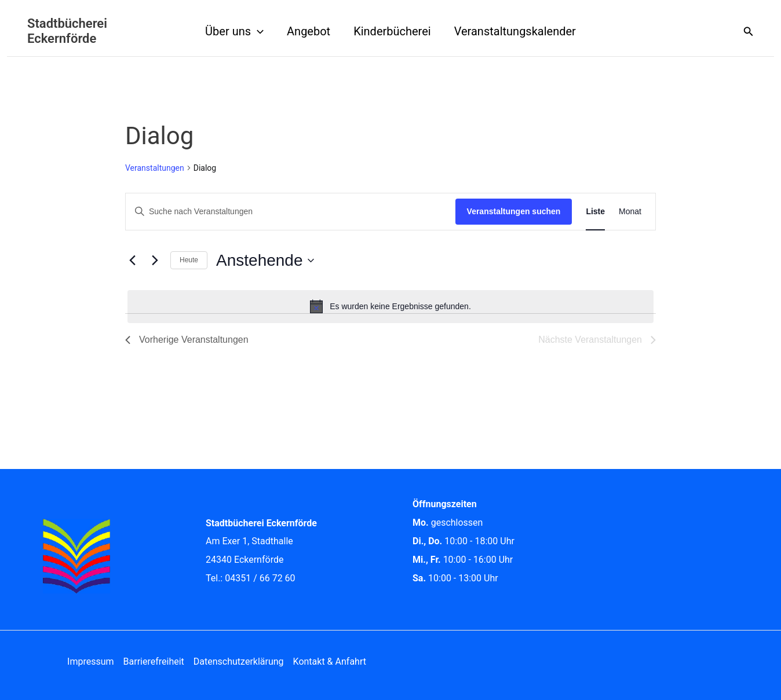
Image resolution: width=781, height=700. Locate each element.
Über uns (234, 31)
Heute (189, 260)
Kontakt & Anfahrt (330, 661)
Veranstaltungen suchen (514, 211)
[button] (257, 31)
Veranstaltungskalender (515, 31)
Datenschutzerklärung (239, 661)
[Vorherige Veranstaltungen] (132, 261)
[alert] (391, 306)
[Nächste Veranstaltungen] (155, 261)
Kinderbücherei (392, 31)
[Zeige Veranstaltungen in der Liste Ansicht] (595, 212)
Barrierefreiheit (154, 661)
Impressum (91, 661)
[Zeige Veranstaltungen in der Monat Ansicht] (630, 212)
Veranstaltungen (155, 168)
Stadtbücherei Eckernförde (67, 31)
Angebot (309, 31)
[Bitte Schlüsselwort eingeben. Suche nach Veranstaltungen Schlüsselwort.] (291, 212)
